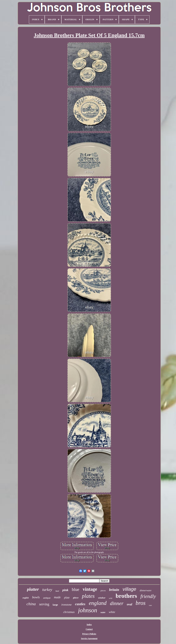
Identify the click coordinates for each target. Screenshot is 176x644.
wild (111, 598)
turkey (47, 590)
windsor (102, 598)
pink (65, 590)
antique (47, 598)
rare (150, 605)
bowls (36, 597)
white (112, 612)
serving (44, 604)
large (55, 605)
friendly (148, 596)
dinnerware (146, 590)
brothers (126, 596)
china (31, 604)
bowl (57, 591)
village (129, 589)
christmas (69, 612)
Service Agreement (89, 638)
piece (76, 598)
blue (76, 589)
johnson (88, 610)
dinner (117, 603)
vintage (90, 589)
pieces (103, 591)
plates (88, 596)
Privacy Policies (89, 634)
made (57, 597)
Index (89, 625)
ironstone (67, 605)
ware (103, 612)
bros (141, 603)
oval (130, 604)
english (26, 598)
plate (67, 598)
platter (33, 589)
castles (80, 604)
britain (114, 590)
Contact (89, 629)
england (98, 603)
